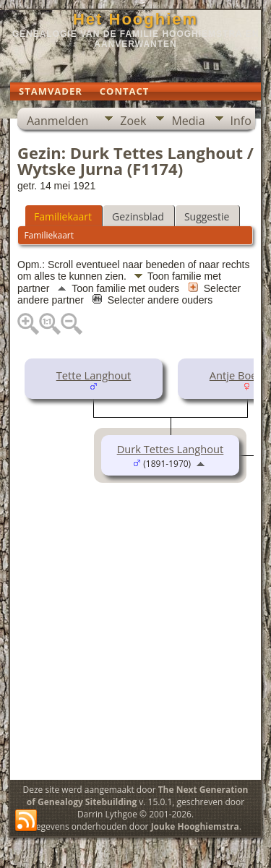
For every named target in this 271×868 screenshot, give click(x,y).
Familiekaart (63, 216)
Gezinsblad (138, 216)
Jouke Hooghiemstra (195, 826)
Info (241, 121)
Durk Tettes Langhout (171, 449)
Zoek (133, 121)
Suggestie (207, 216)
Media (188, 121)
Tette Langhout (94, 375)
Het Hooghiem (135, 19)
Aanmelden (57, 121)
